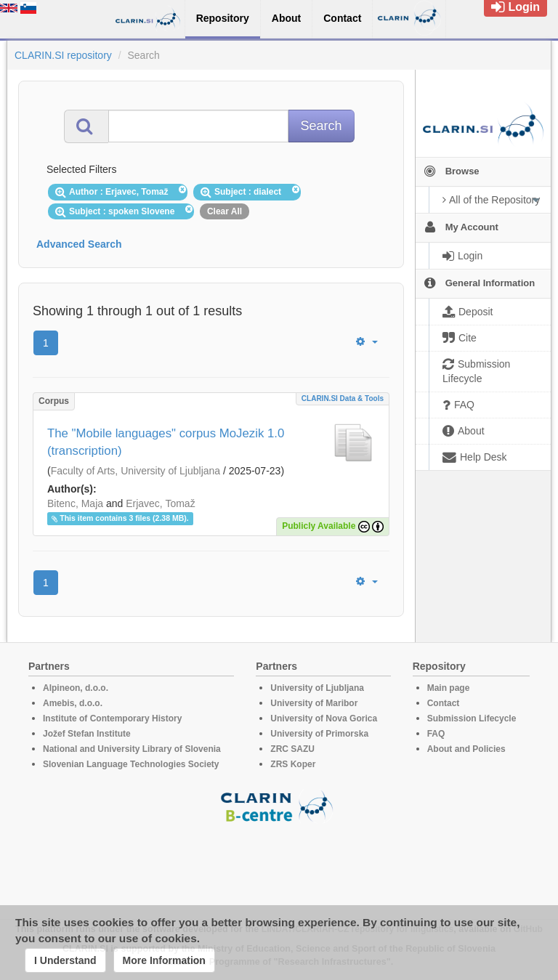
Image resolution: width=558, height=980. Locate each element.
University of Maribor (314, 703)
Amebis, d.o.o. (73, 703)
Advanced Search (79, 244)
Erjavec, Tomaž (160, 503)
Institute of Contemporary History (112, 718)
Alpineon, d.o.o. (76, 688)
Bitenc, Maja (75, 503)
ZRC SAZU (292, 749)
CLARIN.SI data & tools (343, 398)
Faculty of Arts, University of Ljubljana (136, 471)
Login (515, 7)
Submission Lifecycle (472, 718)
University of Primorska (319, 734)
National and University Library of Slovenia (132, 749)
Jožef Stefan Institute (87, 734)
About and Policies (466, 749)
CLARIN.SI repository (63, 55)
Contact (444, 703)
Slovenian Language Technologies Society (131, 764)
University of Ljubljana (317, 688)
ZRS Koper (293, 764)
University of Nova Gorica (324, 718)
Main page (449, 688)
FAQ (436, 734)
